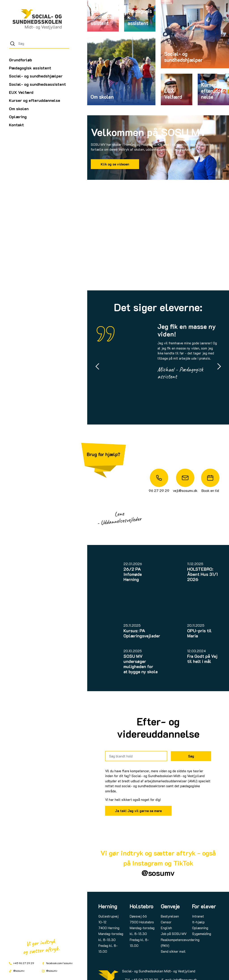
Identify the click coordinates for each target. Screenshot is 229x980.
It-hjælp (198, 922)
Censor (166, 922)
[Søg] (13, 44)
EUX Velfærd (21, 92)
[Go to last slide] (97, 366)
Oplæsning (200, 928)
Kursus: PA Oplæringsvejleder (142, 633)
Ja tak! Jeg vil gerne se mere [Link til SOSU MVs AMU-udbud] (138, 811)
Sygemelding (202, 934)
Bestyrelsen (170, 916)
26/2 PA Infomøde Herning (133, 574)
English (166, 928)
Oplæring (18, 117)
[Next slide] (219, 366)
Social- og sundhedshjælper (36, 76)
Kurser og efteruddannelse (35, 100)
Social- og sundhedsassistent (37, 84)
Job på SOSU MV (174, 934)
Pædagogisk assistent (30, 68)
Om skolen (19, 109)
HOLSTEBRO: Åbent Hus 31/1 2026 (202, 574)
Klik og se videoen (115, 164)
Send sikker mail (173, 951)
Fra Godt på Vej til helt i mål (202, 659)
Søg (191, 756)
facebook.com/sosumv (57, 963)
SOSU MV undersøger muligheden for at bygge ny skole (141, 664)
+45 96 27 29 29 (21, 963)
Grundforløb (20, 60)
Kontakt (16, 125)
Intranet (198, 916)
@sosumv (17, 971)
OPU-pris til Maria (199, 633)
